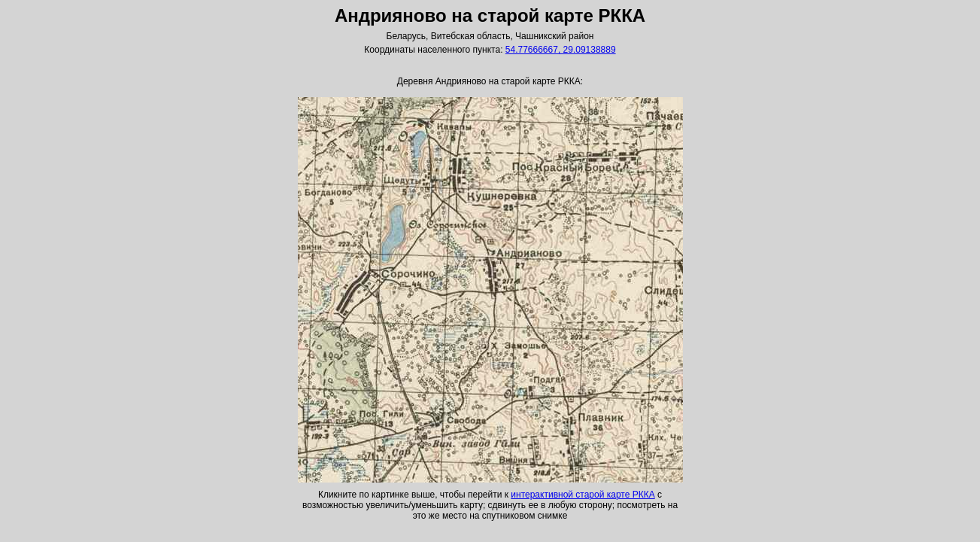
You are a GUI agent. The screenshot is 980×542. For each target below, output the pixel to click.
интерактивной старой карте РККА (583, 495)
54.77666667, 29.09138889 (561, 50)
